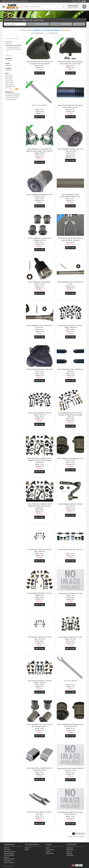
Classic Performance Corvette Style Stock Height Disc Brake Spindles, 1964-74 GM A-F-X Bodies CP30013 (40, 151)
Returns (27, 850)
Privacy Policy (7, 861)
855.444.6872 (7, 1)
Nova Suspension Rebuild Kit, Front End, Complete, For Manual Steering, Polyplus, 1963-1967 (70, 415)
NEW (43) (8, 70)
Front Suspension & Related (51, 30)
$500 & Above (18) (10, 87)
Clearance (9, 65)
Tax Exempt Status (9, 853)
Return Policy (7, 850)
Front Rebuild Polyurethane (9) (14, 50)
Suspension (37, 30)
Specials (48, 852)
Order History (70, 850)
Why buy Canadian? (9, 855)
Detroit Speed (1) (11, 100)
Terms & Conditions (9, 863)
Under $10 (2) (9, 75)
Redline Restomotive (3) (12, 96)
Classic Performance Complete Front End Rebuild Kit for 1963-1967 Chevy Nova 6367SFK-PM (40, 460)
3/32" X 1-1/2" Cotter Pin (40, 105)
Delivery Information (9, 859)
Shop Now (79, 24)
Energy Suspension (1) (12, 98)
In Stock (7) (9, 60)
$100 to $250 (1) (10, 83)
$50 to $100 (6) (9, 81)
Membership (70, 855)
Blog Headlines (50, 853)
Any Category (9, 41)
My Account (70, 848)
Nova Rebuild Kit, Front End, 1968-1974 (70, 549)
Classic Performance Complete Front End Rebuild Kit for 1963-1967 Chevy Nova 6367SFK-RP (40, 506)
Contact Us (15, 1)
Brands (48, 848)
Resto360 (6, 848)
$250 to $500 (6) (10, 85)
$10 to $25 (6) (9, 77)
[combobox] (15, 24)
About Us (6, 857)
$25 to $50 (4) (9, 79)
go (17, 89)
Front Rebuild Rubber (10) (13, 47)
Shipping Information (10, 852)
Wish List (69, 852)
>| (83, 834)
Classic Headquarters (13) (13, 94)
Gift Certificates (50, 850)
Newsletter (70, 853)
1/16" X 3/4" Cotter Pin (70, 681)
